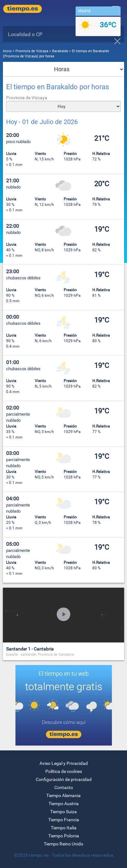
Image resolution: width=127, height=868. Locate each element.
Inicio (7, 51)
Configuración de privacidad (64, 779)
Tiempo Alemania (63, 796)
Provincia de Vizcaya (32, 51)
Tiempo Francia (64, 820)
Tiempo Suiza (63, 812)
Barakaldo (60, 51)
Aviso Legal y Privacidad (64, 763)
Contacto (64, 787)
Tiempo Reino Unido (63, 844)
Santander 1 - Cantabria (30, 649)
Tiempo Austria (64, 804)
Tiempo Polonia (64, 836)
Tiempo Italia (64, 828)
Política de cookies (64, 771)
